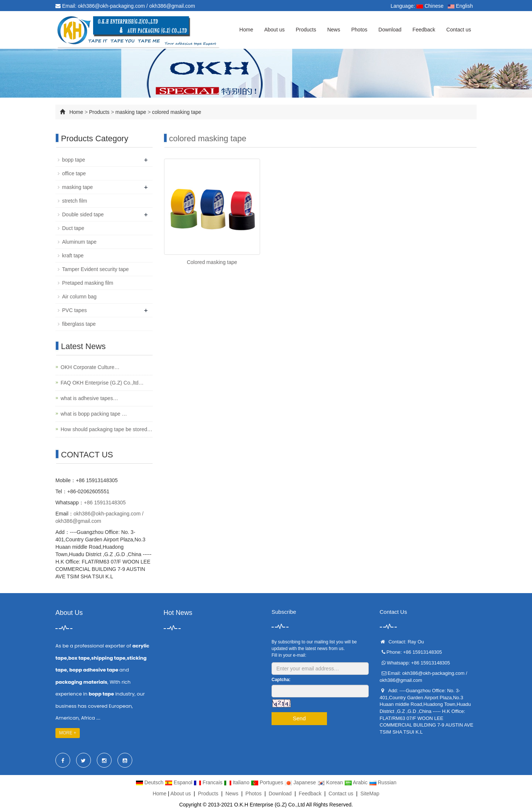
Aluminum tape (79, 242)
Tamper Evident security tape (96, 269)
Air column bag (79, 297)
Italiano (237, 782)
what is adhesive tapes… (89, 398)
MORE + (68, 733)
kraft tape (73, 256)
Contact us (459, 30)
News (334, 30)
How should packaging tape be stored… (106, 429)
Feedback (424, 30)
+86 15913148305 (105, 503)
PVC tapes (74, 310)
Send (299, 718)
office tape (74, 173)
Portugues (268, 782)
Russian (383, 782)
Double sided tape (83, 214)
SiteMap (370, 794)
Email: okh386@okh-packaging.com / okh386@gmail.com (125, 6)
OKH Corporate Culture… (90, 367)
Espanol (179, 782)
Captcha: (281, 680)
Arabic (357, 782)
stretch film (75, 201)
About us (274, 30)
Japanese (301, 782)
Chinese (430, 6)
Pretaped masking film (88, 283)
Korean (331, 782)
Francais (209, 782)
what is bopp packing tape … (94, 414)
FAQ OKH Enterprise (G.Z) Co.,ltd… (102, 383)
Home (246, 30)
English (460, 6)
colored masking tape (176, 112)
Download (390, 30)
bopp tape (74, 160)
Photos (359, 30)
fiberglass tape (79, 324)
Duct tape (73, 228)
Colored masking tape (212, 262)
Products (306, 30)
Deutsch (150, 782)
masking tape (131, 112)
